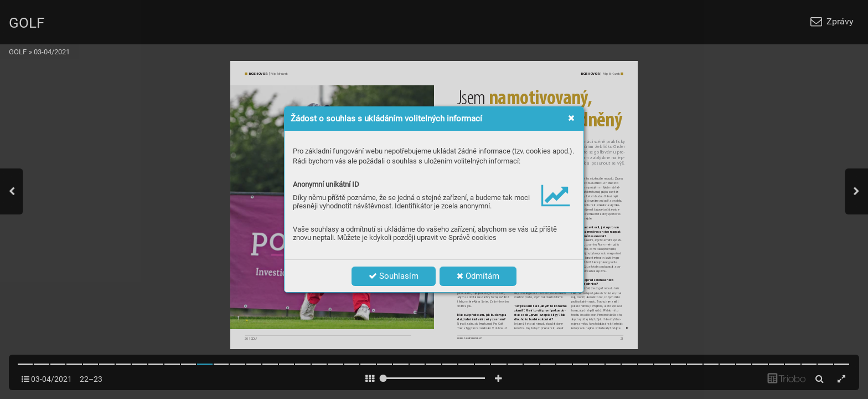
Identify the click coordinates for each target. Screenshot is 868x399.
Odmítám (478, 276)
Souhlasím (394, 276)
